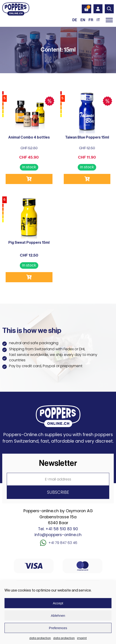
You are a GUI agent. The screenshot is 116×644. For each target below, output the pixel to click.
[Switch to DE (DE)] (75, 20)
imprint (82, 638)
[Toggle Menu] (109, 20)
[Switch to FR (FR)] (91, 20)
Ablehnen (58, 616)
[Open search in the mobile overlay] (109, 9)
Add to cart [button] (29, 179)
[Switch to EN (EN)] (83, 20)
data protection (40, 638)
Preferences (58, 628)
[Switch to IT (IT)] (98, 20)
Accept (58, 603)
